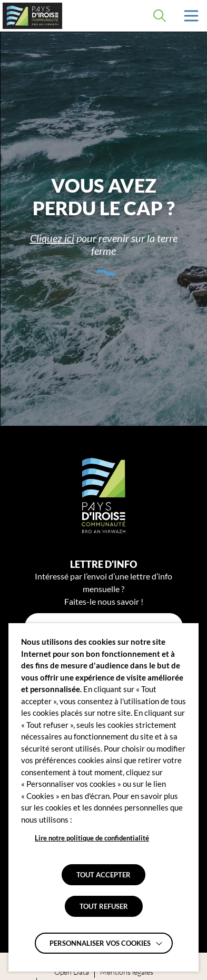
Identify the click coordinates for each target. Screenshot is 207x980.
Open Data (72, 972)
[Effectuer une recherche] (160, 16)
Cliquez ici (52, 238)
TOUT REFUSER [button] (104, 906)
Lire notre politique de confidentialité (92, 838)
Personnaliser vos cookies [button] (100, 943)
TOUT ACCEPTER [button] (103, 875)
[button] (191, 16)
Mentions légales (127, 972)
